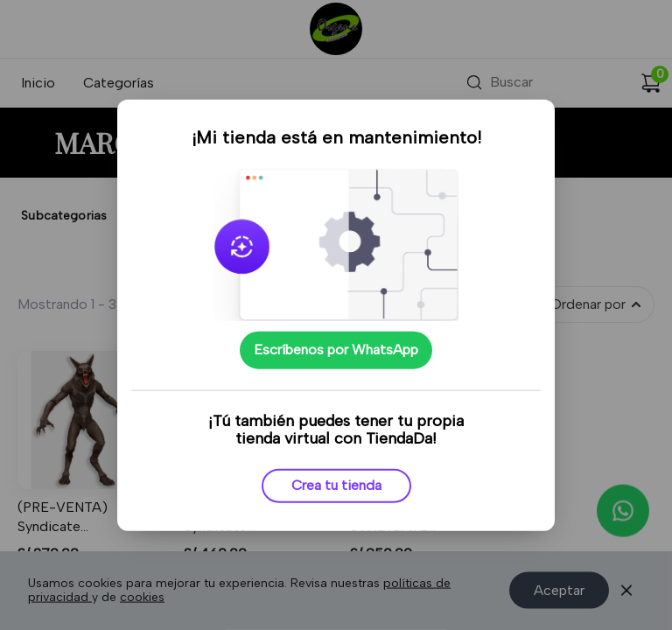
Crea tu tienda (336, 485)
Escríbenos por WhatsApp (336, 350)
